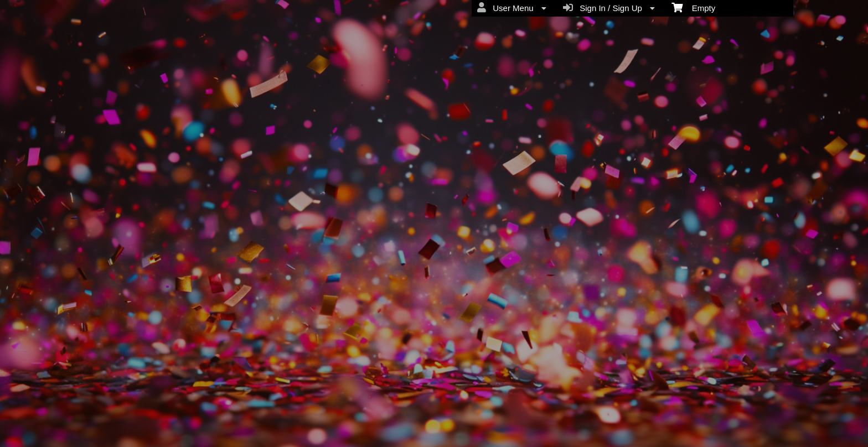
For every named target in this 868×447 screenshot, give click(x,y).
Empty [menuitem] (693, 7)
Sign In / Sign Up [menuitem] (609, 8)
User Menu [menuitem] (512, 8)
